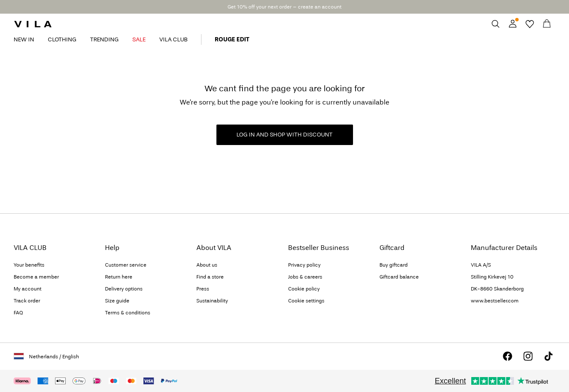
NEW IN (24, 39)
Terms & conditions (128, 313)
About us (207, 265)
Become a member (36, 277)
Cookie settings (306, 301)
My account (28, 289)
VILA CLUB (173, 39)
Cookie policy (304, 289)
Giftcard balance (399, 277)
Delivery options (124, 289)
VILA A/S (481, 265)
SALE (139, 39)
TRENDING (104, 39)
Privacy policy (304, 265)
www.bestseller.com (495, 301)
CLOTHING (62, 39)
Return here (119, 277)
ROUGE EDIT (232, 39)
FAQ (18, 313)
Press (203, 289)
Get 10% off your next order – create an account (284, 7)
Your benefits (29, 265)
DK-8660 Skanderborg (497, 289)
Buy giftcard (394, 265)
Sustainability (212, 301)
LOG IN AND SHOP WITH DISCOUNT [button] (284, 135)
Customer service (126, 265)
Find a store (210, 277)
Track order (27, 301)
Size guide (117, 301)
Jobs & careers (305, 277)
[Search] (496, 24)
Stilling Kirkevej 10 (492, 277)
